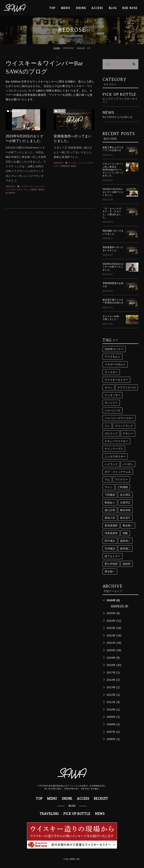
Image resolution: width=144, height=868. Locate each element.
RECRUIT (101, 799)
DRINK (81, 8)
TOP (52, 8)
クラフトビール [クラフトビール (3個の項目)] (127, 387)
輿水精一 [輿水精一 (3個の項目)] (110, 571)
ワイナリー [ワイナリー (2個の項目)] (121, 479)
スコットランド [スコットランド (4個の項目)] (124, 426)
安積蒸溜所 (65, 166)
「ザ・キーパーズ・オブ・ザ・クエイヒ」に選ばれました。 (113, 213)
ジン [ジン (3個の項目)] (107, 426)
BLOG (61, 111)
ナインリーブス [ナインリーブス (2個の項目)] (114, 449)
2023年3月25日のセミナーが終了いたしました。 (113, 267)
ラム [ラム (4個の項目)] (107, 479)
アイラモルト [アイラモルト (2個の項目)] (112, 357)
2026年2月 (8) (120, 606)
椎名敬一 (12, 193)
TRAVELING (49, 814)
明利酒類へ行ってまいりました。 (113, 232)
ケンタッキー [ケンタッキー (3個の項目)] (112, 395)
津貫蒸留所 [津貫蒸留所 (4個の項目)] (111, 533)
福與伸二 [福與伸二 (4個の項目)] (125, 541)
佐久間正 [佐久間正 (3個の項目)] (125, 495)
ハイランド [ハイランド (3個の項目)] (111, 464)
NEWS (100, 814)
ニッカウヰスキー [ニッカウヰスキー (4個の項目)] (115, 456)
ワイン (26, 190)
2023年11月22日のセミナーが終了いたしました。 (113, 192)
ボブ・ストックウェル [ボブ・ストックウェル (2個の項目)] (118, 472)
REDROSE (15, 111)
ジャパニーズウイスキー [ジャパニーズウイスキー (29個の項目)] (119, 418)
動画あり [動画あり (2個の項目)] (110, 502)
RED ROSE (130, 8)
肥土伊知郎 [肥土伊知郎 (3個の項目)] (111, 564)
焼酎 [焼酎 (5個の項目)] (125, 533)
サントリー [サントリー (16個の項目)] (111, 403)
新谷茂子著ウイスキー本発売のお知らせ (113, 301)
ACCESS (97, 8)
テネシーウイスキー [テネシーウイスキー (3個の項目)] (116, 441)
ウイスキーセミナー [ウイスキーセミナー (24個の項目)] (116, 380)
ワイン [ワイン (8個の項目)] (109, 487)
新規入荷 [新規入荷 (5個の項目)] (110, 518)
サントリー (35, 186)
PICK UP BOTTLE (120, 98)
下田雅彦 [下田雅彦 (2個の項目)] (110, 495)
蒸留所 (73, 166)
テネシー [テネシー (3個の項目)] (128, 433)
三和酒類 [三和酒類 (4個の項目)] (123, 487)
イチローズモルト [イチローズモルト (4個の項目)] (115, 364)
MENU (66, 8)
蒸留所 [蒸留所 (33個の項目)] (127, 564)
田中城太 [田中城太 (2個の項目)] (110, 541)
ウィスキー (25, 186)
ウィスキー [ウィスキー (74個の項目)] (111, 372)
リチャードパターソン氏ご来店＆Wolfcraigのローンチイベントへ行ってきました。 (113, 170)
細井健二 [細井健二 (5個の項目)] (125, 548)
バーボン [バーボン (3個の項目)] (128, 464)
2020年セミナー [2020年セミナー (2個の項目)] (114, 349)
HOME (57, 48)
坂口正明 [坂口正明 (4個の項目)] (110, 510)
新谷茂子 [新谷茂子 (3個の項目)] (125, 518)
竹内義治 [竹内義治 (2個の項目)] (110, 548)
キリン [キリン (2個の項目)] (109, 387)
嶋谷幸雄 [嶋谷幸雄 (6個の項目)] (125, 510)
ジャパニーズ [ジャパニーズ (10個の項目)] (112, 410)
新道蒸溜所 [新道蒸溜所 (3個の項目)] (111, 525)
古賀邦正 (34, 190)
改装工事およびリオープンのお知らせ (113, 149)
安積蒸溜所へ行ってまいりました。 (113, 249)
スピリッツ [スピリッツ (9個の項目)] (111, 433)
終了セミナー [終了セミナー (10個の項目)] (112, 556)
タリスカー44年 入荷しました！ (112, 318)
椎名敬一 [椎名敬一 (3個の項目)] (128, 525)
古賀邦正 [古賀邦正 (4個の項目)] (125, 502)
